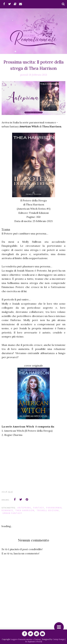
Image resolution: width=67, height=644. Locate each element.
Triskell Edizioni (48, 510)
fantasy (39, 508)
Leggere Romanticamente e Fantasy (26, 639)
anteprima (24, 508)
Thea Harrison (25, 510)
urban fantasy (12, 513)
